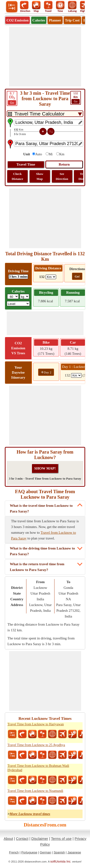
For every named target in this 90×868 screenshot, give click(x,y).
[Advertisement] (45, 57)
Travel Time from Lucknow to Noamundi (35, 791)
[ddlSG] (18, 304)
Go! (77, 276)
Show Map (40, 176)
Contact (22, 839)
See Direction (62, 176)
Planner (55, 20)
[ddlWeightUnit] (24, 296)
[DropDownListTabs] (45, 114)
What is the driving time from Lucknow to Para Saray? (42, 551)
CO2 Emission (18, 20)
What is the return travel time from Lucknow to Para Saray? (37, 567)
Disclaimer (40, 839)
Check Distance (18, 176)
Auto (39, 154)
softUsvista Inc (61, 861)
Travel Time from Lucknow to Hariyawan (36, 724)
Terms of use (61, 839)
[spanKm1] (76, 375)
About (8, 839)
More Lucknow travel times (30, 814)
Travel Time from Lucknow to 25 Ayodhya (36, 745)
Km (62, 154)
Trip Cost (72, 20)
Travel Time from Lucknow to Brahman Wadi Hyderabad (38, 768)
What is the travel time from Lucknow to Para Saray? (41, 508)
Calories (39, 20)
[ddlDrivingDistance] (51, 277)
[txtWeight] (13, 296)
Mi (51, 154)
